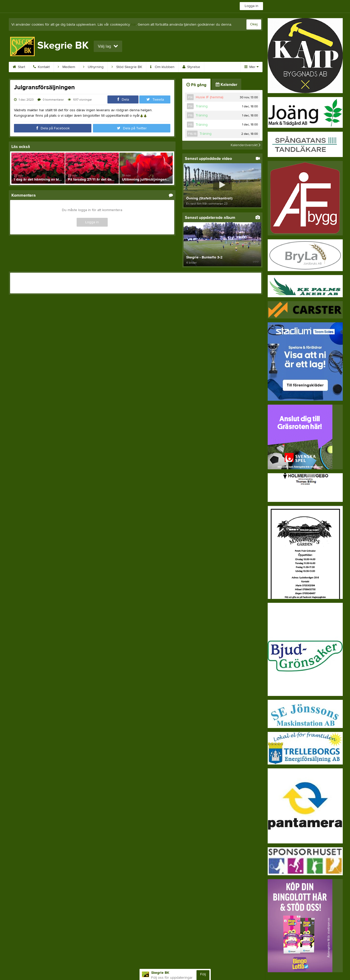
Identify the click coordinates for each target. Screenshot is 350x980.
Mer (251, 67)
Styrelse (191, 67)
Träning (202, 106)
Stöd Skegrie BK (127, 67)
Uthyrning (93, 67)
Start (19, 67)
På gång (196, 85)
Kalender (227, 85)
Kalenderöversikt (246, 145)
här (133, 25)
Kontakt (41, 67)
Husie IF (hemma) (209, 97)
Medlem (66, 67)
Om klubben (162, 67)
